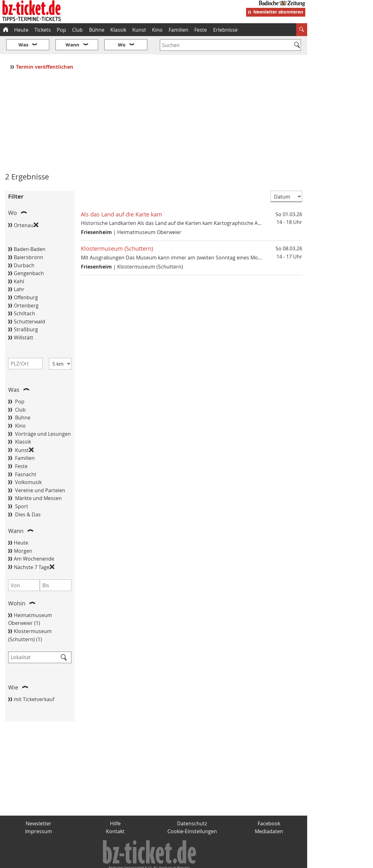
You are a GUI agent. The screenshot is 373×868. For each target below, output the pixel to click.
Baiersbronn (29, 238)
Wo (13, 194)
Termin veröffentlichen (45, 48)
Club (77, 30)
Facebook (269, 805)
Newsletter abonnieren (278, 12)
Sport (22, 487)
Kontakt (115, 813)
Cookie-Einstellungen (192, 813)
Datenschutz (192, 805)
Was (14, 371)
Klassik (118, 30)
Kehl (19, 263)
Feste (201, 30)
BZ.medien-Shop (231, 861)
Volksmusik (28, 464)
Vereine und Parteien (40, 471)
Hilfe (115, 805)
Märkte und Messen (38, 480)
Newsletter (39, 805)
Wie (13, 668)
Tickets (43, 30)
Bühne (97, 30)
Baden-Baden (30, 231)
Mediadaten (269, 813)
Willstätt (24, 319)
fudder (152, 861)
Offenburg (26, 279)
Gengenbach (29, 255)
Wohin (17, 584)
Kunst (139, 30)
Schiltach (24, 295)
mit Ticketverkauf (34, 680)
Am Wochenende (34, 540)
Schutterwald (29, 303)
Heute (21, 30)
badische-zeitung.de (80, 861)
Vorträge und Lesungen (43, 415)
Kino (157, 30)
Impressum (39, 813)
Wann (16, 512)
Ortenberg (26, 287)
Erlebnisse (225, 30)
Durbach (24, 247)
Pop (61, 30)
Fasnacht (26, 455)
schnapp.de (124, 861)
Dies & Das (28, 496)
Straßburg (26, 311)
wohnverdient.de (186, 861)
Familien (179, 30)
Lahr (19, 271)
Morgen (23, 532)
